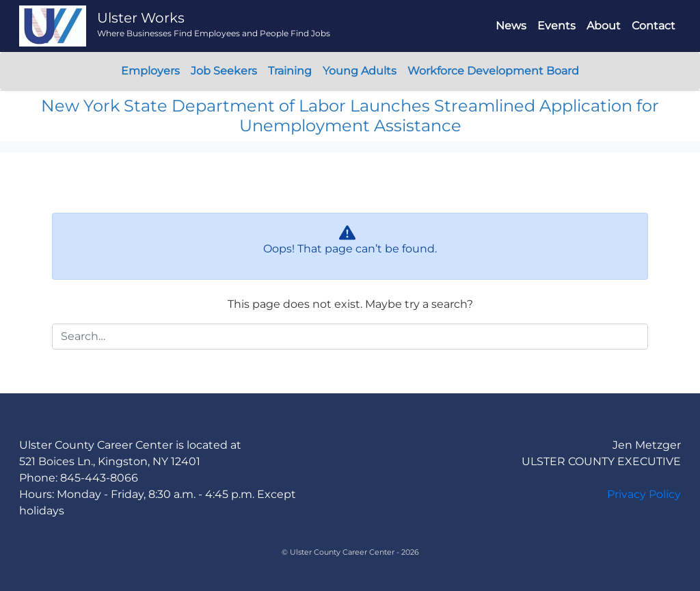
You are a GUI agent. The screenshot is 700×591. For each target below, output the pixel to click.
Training (290, 71)
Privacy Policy (644, 494)
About (604, 26)
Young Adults (360, 71)
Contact (654, 26)
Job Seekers (224, 71)
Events (556, 26)
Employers (150, 71)
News (511, 26)
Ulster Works (141, 18)
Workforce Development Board (493, 71)
